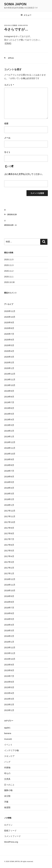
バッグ (7, 762)
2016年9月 (9, 596)
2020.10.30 (9, 282)
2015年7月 (9, 676)
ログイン (8, 825)
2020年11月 (10, 311)
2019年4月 (9, 419)
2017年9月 (9, 528)
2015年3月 (9, 699)
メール (7, 138)
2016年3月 (9, 630)
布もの (7, 773)
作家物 (7, 768)
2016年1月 (9, 642)
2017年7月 (9, 539)
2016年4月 (9, 625)
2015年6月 (9, 682)
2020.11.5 (9, 259)
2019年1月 (9, 437)
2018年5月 (9, 482)
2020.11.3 (9, 265)
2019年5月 (9, 414)
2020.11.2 (9, 271)
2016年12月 (10, 579)
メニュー (26, 15)
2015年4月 (9, 693)
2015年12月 (10, 647)
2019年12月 (10, 374)
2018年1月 (9, 505)
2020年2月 (9, 362)
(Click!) (8, 43)
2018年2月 (9, 499)
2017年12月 (10, 511)
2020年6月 (9, 340)
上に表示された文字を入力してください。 (24, 174)
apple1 (11, 58)
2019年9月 (9, 391)
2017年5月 (9, 551)
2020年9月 (9, 322)
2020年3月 (9, 357)
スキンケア (9, 756)
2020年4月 (9, 351)
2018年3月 (9, 494)
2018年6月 (9, 477)
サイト (7, 152)
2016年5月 (9, 619)
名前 (6, 123)
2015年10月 (10, 659)
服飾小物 (8, 790)
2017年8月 (9, 533)
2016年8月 (9, 602)
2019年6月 (9, 408)
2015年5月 (9, 687)
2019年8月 (9, 397)
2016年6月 (9, 613)
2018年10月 (10, 454)
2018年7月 (9, 471)
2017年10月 (10, 522)
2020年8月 (9, 328)
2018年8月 (9, 465)
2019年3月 (9, 425)
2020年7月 (9, 334)
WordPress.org (11, 842)
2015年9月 (9, 665)
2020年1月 (9, 368)
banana (8, 733)
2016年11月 (10, 585)
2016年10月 (10, 590)
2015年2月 (9, 705)
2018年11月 (10, 448)
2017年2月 (9, 568)
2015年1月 (9, 710)
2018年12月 (10, 442)
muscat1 (8, 739)
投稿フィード (10, 831)
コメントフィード (12, 836)
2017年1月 (9, 573)
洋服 (6, 802)
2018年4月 (9, 488)
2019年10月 (10, 385)
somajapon (23, 25)
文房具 (7, 779)
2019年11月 (10, 379)
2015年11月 (10, 653)
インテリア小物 (11, 750)
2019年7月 (9, 402)
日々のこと (9, 785)
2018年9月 (9, 459)
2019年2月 (9, 431)
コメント (9, 85)
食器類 (7, 807)
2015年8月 (9, 670)
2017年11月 (10, 516)
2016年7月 (9, 608)
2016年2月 (9, 636)
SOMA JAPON (15, 4)
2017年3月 (9, 562)
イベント (8, 745)
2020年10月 (10, 317)
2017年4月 (9, 556)
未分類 (7, 796)
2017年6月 (9, 545)
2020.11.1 (9, 277)
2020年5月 (9, 345)
